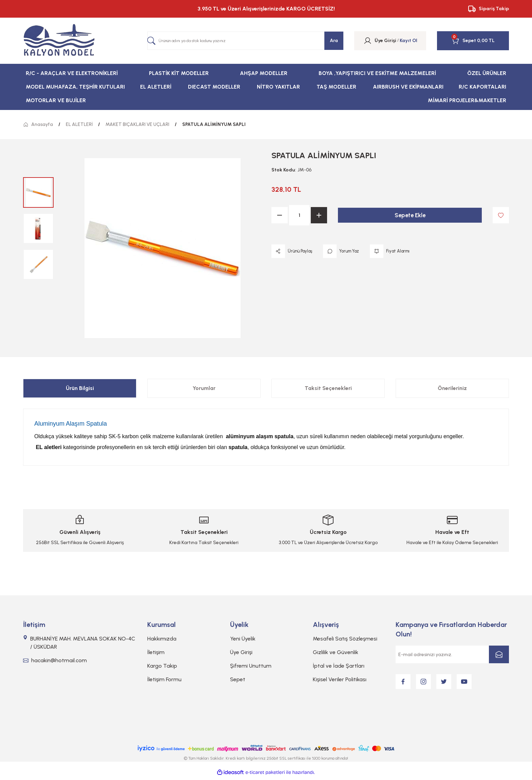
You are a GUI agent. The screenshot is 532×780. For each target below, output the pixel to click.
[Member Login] (368, 41)
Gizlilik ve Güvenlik (336, 652)
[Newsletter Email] (452, 654)
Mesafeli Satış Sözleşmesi (345, 639)
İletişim (156, 652)
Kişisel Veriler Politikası (340, 679)
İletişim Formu (164, 679)
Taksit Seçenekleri (328, 388)
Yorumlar (204, 388)
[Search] (245, 41)
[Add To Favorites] (501, 215)
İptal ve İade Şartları (339, 666)
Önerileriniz (452, 388)
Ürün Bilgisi (80, 388)
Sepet (238, 679)
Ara (334, 41)
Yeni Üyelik (243, 639)
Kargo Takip (162, 666)
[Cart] (464, 41)
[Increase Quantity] (319, 215)
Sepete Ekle (410, 215)
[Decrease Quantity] (280, 215)
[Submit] (499, 654)
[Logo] (59, 41)
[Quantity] (299, 215)
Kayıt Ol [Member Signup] (408, 41)
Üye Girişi (241, 652)
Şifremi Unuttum (251, 666)
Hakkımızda (162, 639)
